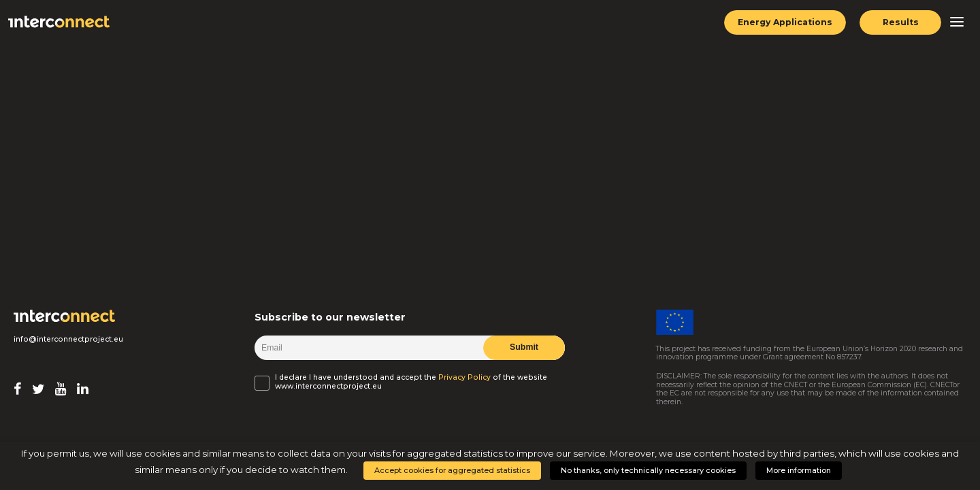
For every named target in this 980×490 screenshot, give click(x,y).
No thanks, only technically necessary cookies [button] (648, 470)
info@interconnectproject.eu (68, 340)
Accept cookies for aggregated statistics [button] (452, 470)
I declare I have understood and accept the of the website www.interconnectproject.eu (411, 381)
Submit (524, 347)
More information (799, 470)
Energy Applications (785, 22)
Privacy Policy (464, 378)
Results (901, 22)
